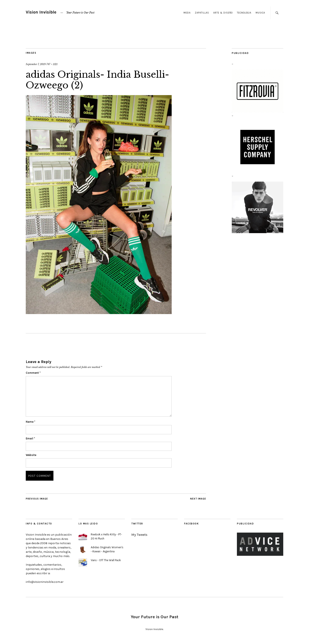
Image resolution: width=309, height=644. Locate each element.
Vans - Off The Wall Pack (106, 560)
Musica (260, 13)
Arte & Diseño (223, 13)
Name (30, 422)
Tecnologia (244, 13)
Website (31, 455)
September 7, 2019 (36, 64)
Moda (187, 13)
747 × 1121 (52, 64)
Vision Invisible (41, 12)
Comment (33, 373)
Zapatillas (202, 13)
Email (30, 438)
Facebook (191, 524)
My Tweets (139, 535)
